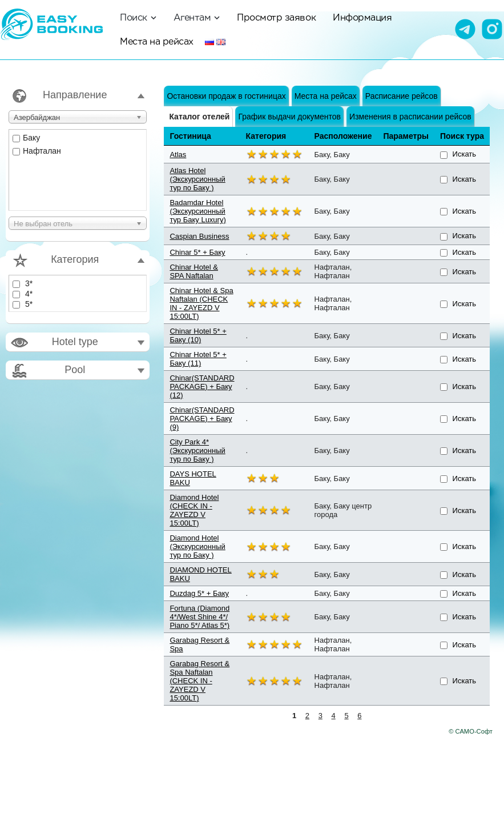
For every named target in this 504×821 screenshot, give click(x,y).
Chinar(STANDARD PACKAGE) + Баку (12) (202, 387)
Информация (362, 17)
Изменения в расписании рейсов (410, 117)
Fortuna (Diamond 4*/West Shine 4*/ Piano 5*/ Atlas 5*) (199, 617)
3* (23, 283)
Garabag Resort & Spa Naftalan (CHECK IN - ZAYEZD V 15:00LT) (199, 681)
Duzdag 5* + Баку (199, 593)
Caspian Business (199, 236)
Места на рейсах (157, 41)
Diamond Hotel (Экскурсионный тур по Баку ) (197, 546)
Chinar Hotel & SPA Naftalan (194, 271)
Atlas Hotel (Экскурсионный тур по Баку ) (197, 179)
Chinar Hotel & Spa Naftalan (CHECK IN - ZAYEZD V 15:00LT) (201, 303)
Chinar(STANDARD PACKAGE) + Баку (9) (202, 418)
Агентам (197, 17)
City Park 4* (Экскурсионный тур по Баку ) (197, 450)
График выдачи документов (289, 117)
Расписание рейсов (402, 96)
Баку (26, 138)
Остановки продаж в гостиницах (226, 96)
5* (23, 304)
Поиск (138, 17)
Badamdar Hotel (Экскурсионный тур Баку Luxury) (197, 211)
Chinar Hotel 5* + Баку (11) (198, 359)
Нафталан (37, 151)
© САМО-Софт (471, 731)
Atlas (178, 155)
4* (23, 294)
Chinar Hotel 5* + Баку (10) (198, 335)
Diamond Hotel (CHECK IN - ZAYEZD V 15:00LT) (194, 510)
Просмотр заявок (276, 17)
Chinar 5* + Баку (197, 252)
